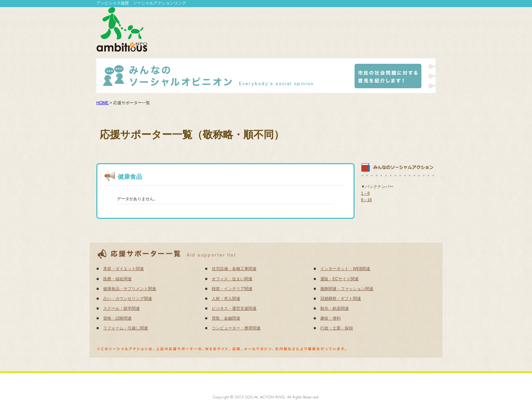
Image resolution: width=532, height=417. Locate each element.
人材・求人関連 (226, 299)
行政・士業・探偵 (337, 328)
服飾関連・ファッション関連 (347, 289)
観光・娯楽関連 (335, 308)
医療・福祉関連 (117, 279)
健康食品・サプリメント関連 (130, 289)
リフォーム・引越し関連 (126, 328)
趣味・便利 (330, 318)
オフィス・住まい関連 (232, 279)
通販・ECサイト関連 (339, 279)
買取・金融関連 (226, 318)
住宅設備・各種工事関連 (234, 269)
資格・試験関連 (117, 318)
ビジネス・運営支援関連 (234, 308)
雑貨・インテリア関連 (232, 289)
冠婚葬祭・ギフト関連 (341, 299)
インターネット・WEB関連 (345, 269)
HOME (102, 103)
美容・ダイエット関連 (123, 269)
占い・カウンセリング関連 (128, 299)
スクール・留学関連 (121, 308)
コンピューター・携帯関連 (236, 328)
